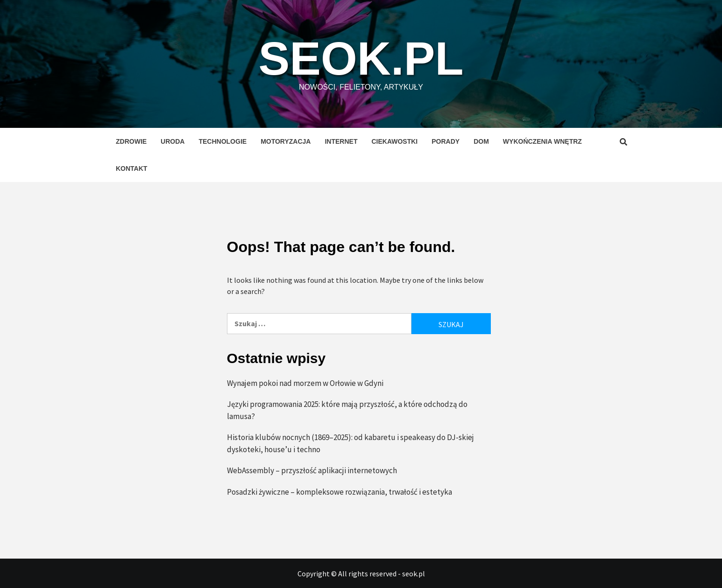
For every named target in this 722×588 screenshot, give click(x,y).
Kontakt (131, 168)
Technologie (223, 141)
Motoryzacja (286, 141)
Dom (481, 141)
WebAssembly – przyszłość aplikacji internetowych (312, 470)
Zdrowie (131, 141)
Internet (341, 141)
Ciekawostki (394, 141)
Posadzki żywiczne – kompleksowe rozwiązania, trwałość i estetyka (340, 492)
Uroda (173, 141)
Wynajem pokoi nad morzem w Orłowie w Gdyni (305, 383)
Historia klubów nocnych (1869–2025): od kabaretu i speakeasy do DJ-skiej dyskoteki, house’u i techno (350, 443)
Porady (446, 141)
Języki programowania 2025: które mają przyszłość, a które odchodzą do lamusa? (347, 410)
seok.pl (361, 58)
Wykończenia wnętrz (542, 141)
